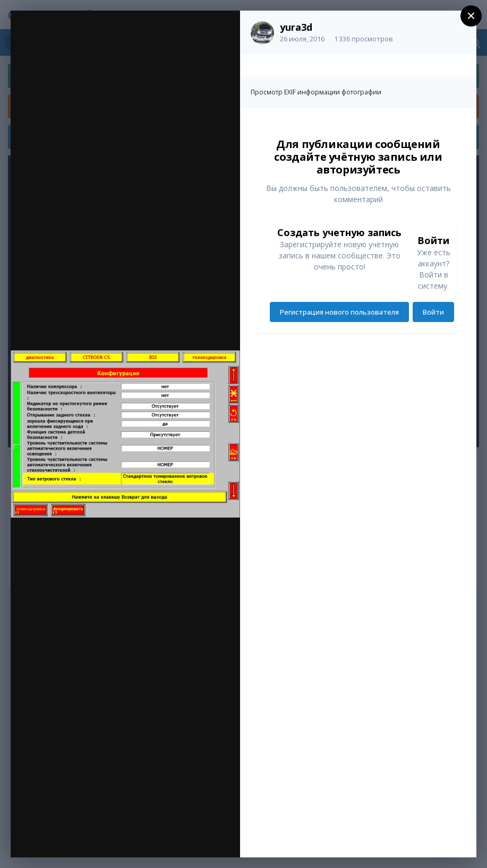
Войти (433, 312)
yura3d (296, 27)
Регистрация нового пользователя (339, 312)
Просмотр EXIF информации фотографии (316, 92)
